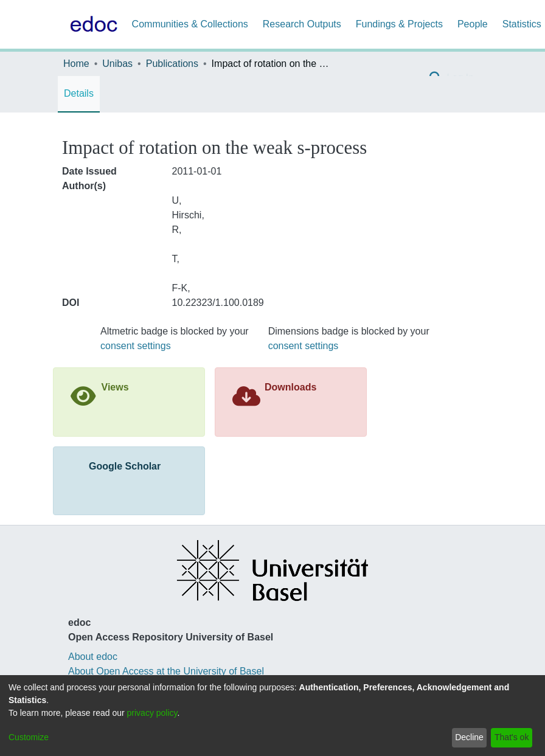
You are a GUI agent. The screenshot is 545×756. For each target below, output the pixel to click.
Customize (29, 737)
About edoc (93, 657)
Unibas (117, 64)
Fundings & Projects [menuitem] (399, 24)
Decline (469, 737)
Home (76, 64)
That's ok (512, 737)
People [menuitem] (473, 24)
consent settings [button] (136, 346)
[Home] (91, 24)
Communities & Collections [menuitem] (190, 24)
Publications (172, 64)
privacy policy (152, 713)
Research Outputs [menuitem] (302, 24)
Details (79, 93)
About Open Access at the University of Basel (166, 671)
